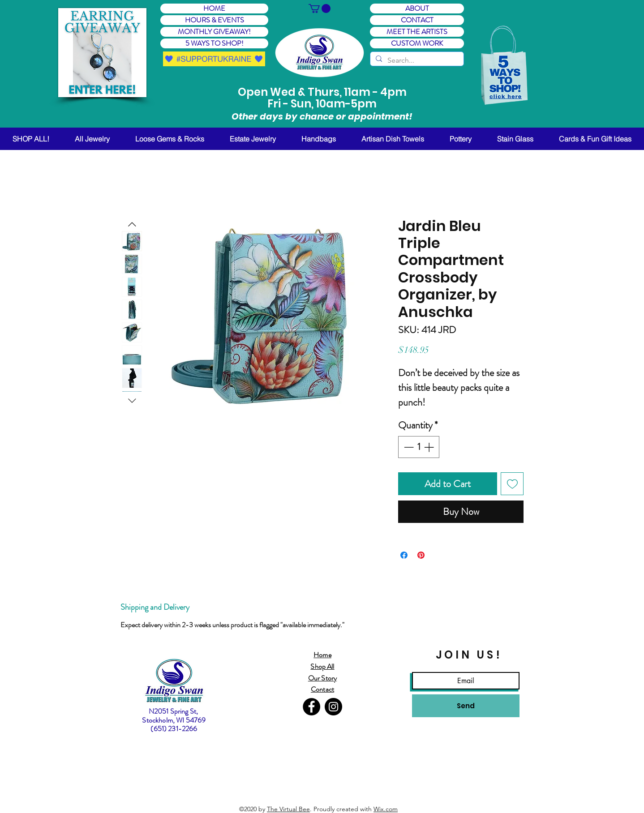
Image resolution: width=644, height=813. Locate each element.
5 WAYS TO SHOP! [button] (215, 43)
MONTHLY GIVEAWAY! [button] (214, 32)
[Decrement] (408, 447)
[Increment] (430, 447)
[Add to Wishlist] (512, 484)
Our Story (322, 678)
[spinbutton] (419, 447)
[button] (102, 53)
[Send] (466, 706)
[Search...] (416, 60)
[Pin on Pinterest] (421, 555)
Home (322, 655)
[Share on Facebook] (404, 555)
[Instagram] (333, 707)
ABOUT (417, 9)
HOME (214, 9)
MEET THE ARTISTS (417, 32)
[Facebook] (311, 707)
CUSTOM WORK (417, 43)
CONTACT (417, 20)
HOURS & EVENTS (215, 20)
